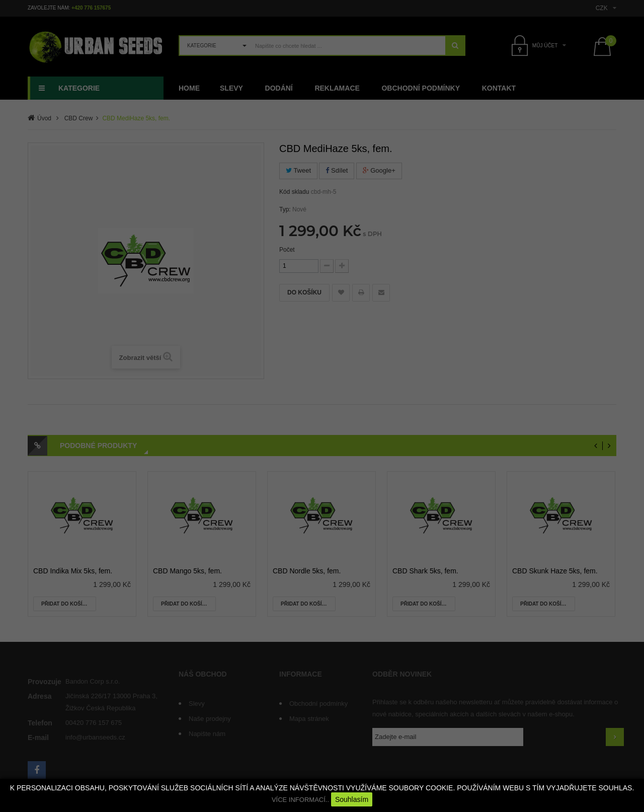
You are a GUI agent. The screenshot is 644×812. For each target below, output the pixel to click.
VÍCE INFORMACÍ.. (300, 800)
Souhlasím (352, 799)
